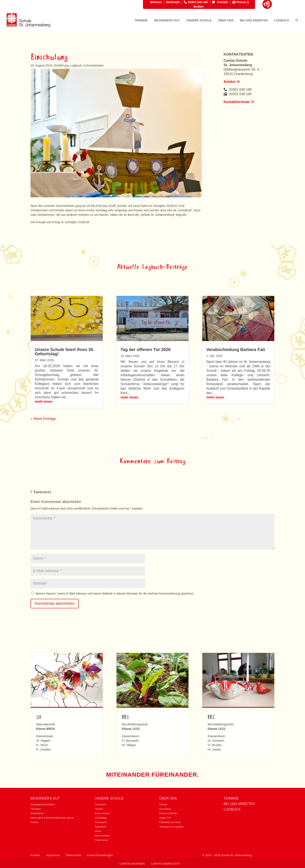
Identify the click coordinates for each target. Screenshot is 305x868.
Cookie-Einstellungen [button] (100, 855)
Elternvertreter (102, 836)
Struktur (99, 809)
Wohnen (156, 2)
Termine (231, 798)
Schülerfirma (37, 813)
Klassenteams (102, 813)
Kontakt (220, 2)
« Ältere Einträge (43, 419)
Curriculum (101, 804)
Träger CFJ (165, 818)
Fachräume (101, 822)
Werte (98, 831)
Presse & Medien (168, 813)
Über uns (168, 798)
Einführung (62, 65)
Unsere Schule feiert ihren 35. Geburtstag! (64, 352)
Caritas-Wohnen (132, 864)
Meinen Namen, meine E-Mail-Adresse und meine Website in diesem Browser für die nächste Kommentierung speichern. (115, 594)
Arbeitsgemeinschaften (43, 804)
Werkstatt (173, 2)
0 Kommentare (94, 65)
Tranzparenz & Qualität (171, 827)
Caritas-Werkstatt (165, 864)
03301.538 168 (196, 2)
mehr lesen (44, 402)
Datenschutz (74, 855)
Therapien (36, 809)
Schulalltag (101, 818)
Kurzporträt (165, 809)
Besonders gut (45, 798)
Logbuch (76, 65)
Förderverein (102, 840)
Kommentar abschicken (55, 603)
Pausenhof (101, 827)
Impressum (53, 855)
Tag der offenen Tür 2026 (146, 350)
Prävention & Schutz (170, 822)
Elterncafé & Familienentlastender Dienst (52, 818)
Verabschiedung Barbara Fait (236, 350)
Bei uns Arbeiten (239, 804)
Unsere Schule (109, 798)
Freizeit (34, 822)
